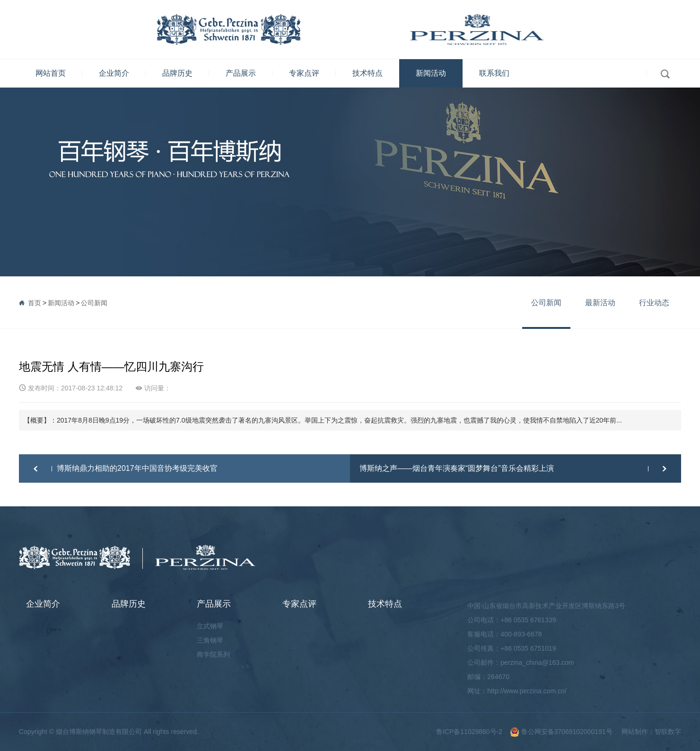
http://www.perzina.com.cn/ (527, 691)
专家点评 (304, 73)
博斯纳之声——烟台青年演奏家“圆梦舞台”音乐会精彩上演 (457, 468)
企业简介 (114, 73)
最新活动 (600, 303)
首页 (35, 303)
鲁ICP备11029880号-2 (469, 732)
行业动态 (654, 303)
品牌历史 (177, 73)
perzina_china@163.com (537, 663)
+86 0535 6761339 (528, 620)
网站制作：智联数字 (651, 732)
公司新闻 (94, 303)
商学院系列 (213, 654)
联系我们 (494, 73)
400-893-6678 (521, 634)
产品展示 (241, 73)
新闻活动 (431, 73)
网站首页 (51, 73)
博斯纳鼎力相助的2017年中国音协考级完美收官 (137, 468)
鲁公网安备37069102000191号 (561, 732)
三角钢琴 (210, 640)
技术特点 (367, 73)
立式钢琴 (210, 626)
